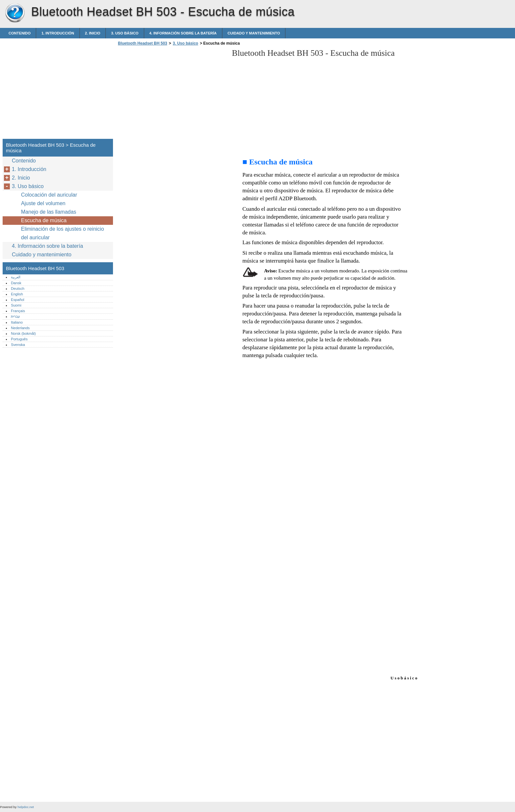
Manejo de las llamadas (49, 212)
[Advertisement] (171, 94)
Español (17, 300)
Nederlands (20, 328)
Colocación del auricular (49, 195)
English (17, 294)
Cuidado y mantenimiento (254, 33)
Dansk (16, 283)
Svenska (18, 345)
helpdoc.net (26, 807)
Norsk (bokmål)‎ (23, 333)
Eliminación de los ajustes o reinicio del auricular (63, 233)
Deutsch (18, 288)
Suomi (16, 305)
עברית (15, 316)
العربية (16, 277)
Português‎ (19, 339)
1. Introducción (58, 33)
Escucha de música (44, 220)
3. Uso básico (125, 33)
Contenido (20, 33)
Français (18, 311)
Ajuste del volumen (43, 203)
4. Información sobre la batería (183, 33)
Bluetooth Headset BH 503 (15, 13)
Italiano (17, 322)
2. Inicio (93, 33)
